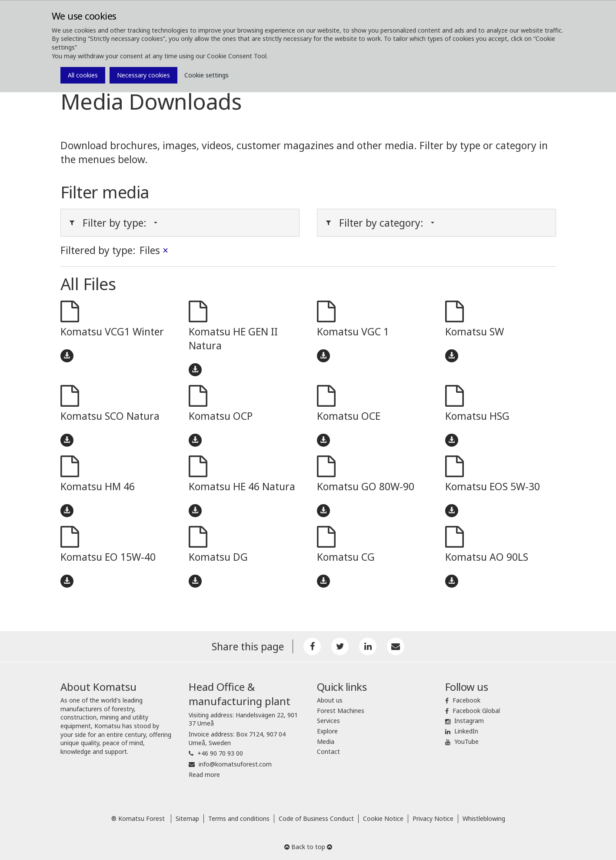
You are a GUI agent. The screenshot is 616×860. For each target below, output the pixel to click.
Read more (204, 775)
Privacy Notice (433, 818)
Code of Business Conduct (316, 818)
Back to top (308, 847)
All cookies (83, 75)
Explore (327, 731)
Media (326, 741)
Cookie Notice (383, 818)
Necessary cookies (143, 75)
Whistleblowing (484, 818)
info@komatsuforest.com (235, 764)
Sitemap (187, 818)
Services (328, 721)
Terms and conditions (239, 818)
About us (330, 700)
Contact (328, 751)
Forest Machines (341, 711)
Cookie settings (206, 75)
